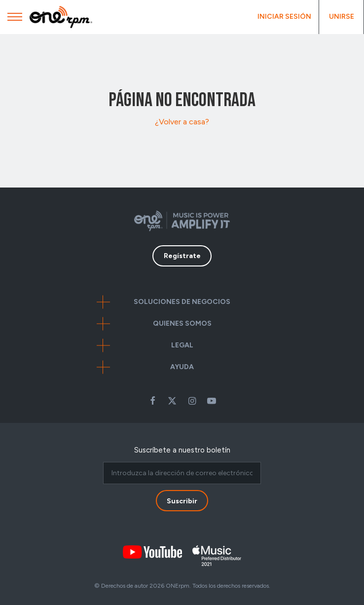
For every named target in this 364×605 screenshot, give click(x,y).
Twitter (172, 401)
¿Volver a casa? (182, 122)
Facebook (152, 401)
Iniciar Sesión (284, 17)
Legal (182, 345)
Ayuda (182, 367)
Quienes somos (182, 323)
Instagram (192, 401)
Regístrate (182, 256)
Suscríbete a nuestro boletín (182, 450)
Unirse (342, 17)
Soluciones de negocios (182, 302)
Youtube (212, 401)
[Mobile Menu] (15, 19)
